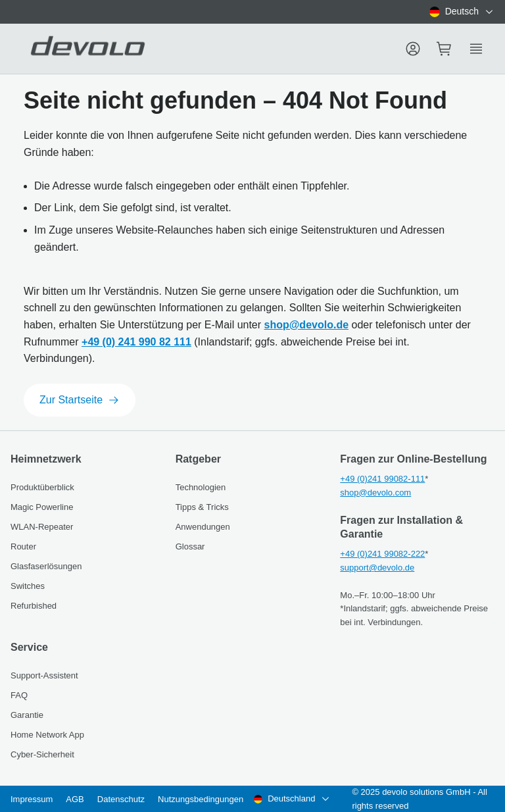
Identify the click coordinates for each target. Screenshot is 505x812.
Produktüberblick (42, 487)
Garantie (27, 715)
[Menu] (413, 49)
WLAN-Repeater (42, 527)
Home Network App (47, 735)
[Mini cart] (445, 49)
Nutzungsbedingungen (201, 799)
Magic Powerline (42, 507)
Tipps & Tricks (202, 507)
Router (23, 546)
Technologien (201, 487)
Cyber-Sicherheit (42, 754)
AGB (75, 799)
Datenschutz (121, 799)
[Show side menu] (476, 49)
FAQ (19, 695)
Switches (28, 586)
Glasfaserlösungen (46, 566)
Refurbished (34, 606)
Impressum (32, 799)
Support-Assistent (44, 675)
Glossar (190, 546)
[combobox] (462, 12)
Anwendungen (203, 527)
